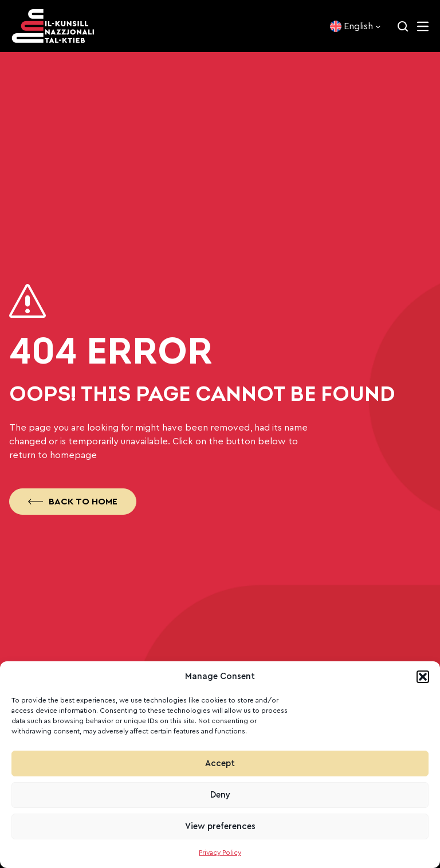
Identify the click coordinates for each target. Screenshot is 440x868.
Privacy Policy (220, 853)
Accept (220, 764)
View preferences (220, 826)
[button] (423, 677)
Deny (220, 795)
